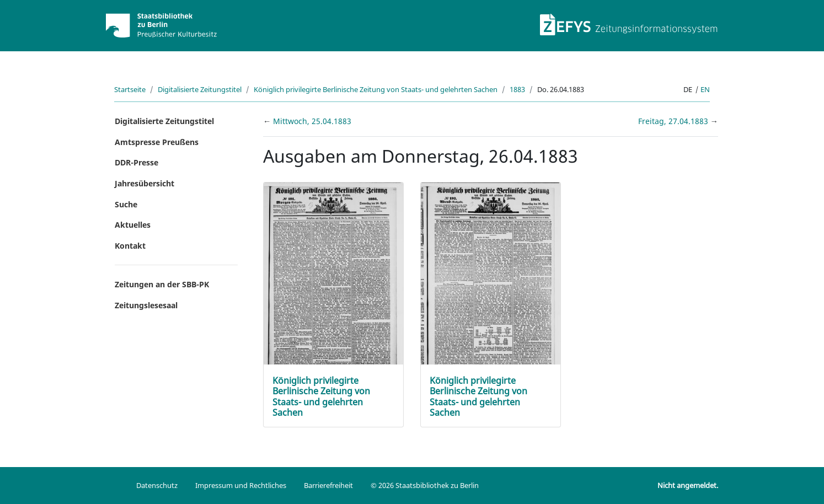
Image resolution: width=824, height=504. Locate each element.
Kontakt (130, 246)
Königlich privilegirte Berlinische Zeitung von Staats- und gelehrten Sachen (376, 89)
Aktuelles (133, 225)
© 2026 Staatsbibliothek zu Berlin (425, 485)
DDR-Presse (137, 162)
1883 (517, 89)
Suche (126, 204)
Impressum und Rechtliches (241, 485)
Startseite (130, 89)
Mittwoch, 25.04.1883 (312, 121)
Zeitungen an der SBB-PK (162, 284)
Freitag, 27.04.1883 (674, 121)
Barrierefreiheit (328, 485)
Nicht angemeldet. (688, 485)
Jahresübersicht (145, 183)
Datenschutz (157, 485)
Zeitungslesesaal (146, 305)
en (705, 89)
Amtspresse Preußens (157, 142)
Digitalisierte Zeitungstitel (200, 89)
